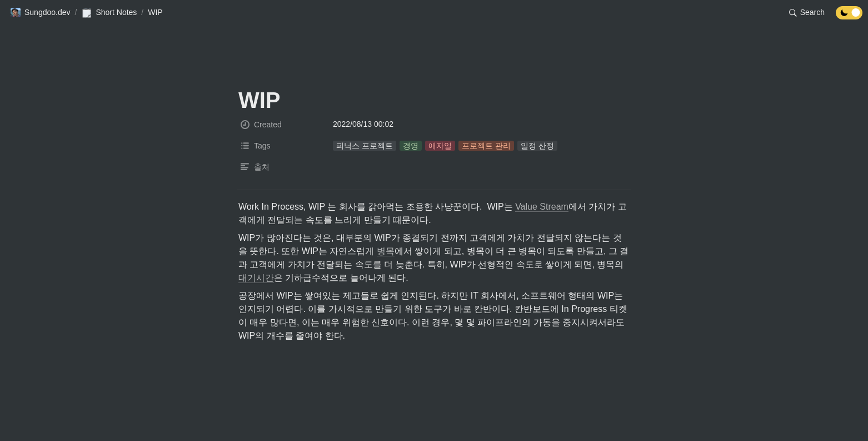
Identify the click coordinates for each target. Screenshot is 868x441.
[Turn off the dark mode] (849, 16)
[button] (40, 13)
